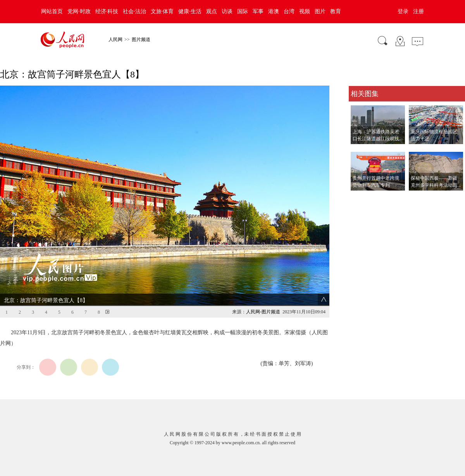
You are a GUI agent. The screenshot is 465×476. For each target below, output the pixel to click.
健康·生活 (190, 11)
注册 (418, 11)
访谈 (227, 11)
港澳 (274, 11)
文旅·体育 (162, 11)
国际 (243, 11)
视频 (305, 11)
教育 (336, 11)
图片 (320, 11)
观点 (212, 11)
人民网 (115, 40)
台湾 (289, 11)
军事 (258, 11)
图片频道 (141, 40)
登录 (403, 11)
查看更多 (360, 198)
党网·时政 (79, 11)
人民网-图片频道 (263, 312)
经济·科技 (107, 11)
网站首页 (52, 11)
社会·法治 (134, 11)
